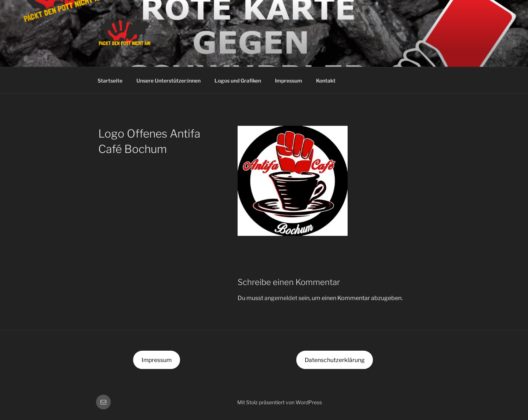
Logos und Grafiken (238, 81)
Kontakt (326, 81)
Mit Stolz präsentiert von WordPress (280, 402)
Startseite (110, 81)
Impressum (289, 81)
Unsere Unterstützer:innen (168, 81)
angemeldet (281, 298)
